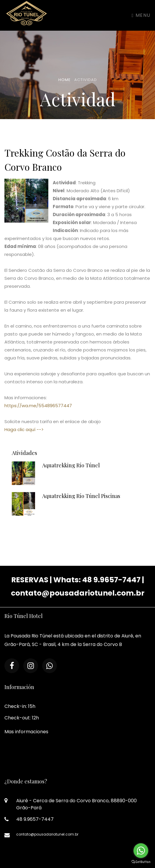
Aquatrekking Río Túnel (71, 466)
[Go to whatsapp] (141, 851)
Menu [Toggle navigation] (141, 15)
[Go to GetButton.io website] (141, 862)
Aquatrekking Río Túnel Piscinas (81, 497)
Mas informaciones (26, 732)
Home (65, 80)
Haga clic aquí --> (24, 429)
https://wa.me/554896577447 (38, 406)
